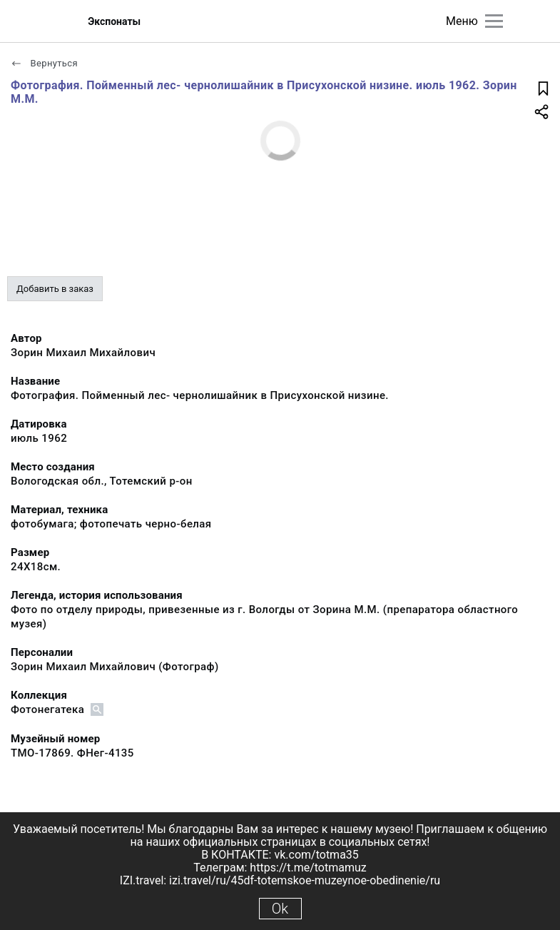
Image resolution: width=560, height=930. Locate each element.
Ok (280, 909)
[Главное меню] (494, 21)
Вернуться (44, 63)
